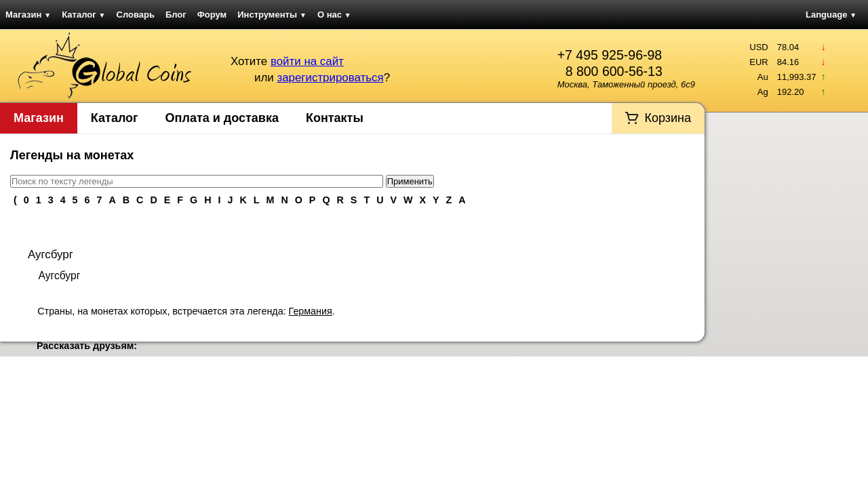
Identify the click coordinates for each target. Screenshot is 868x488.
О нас (334, 15)
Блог (176, 15)
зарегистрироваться (330, 78)
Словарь (136, 15)
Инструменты (272, 15)
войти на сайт (307, 61)
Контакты (335, 118)
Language (831, 15)
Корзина (668, 118)
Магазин (28, 15)
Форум (212, 15)
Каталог (83, 15)
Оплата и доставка (222, 118)
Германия (311, 311)
